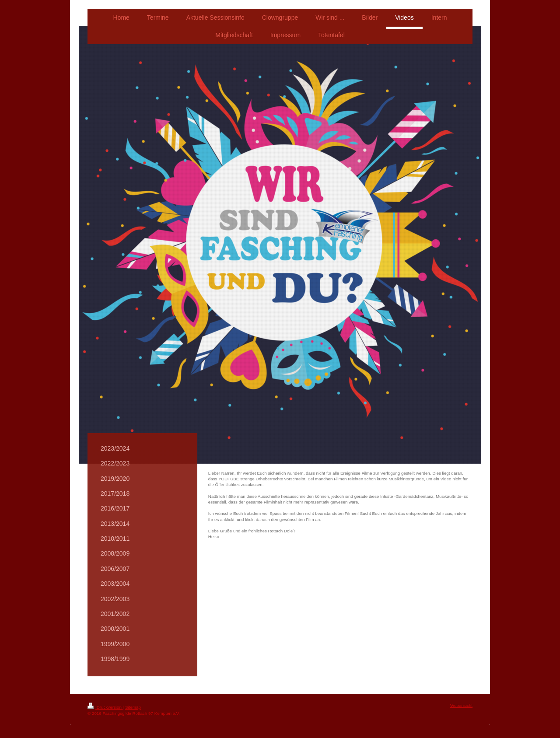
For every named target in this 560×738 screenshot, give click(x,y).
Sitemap (133, 707)
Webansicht (461, 705)
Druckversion (105, 707)
